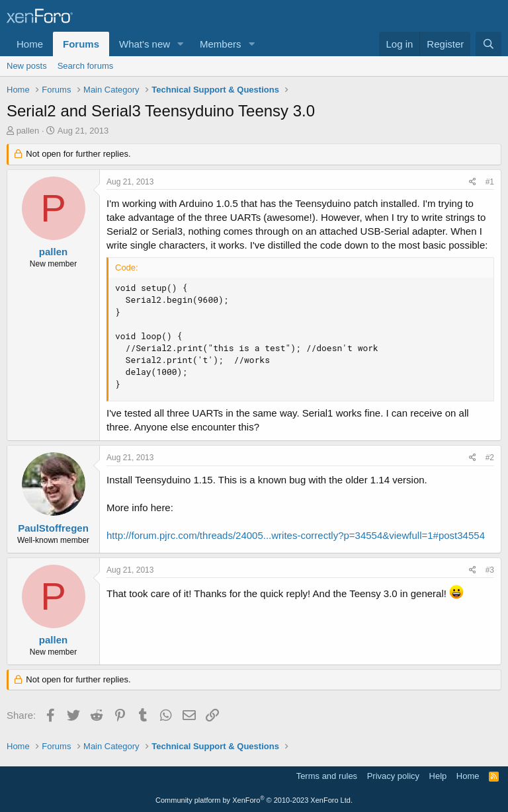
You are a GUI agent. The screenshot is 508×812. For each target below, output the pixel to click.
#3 (490, 570)
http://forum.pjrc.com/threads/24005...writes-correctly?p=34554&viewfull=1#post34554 (296, 535)
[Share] (473, 182)
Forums (81, 44)
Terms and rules (327, 776)
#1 (490, 182)
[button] (181, 44)
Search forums (86, 66)
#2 (490, 458)
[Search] (488, 44)
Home (30, 44)
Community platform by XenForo (254, 800)
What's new (145, 44)
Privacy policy (393, 776)
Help (438, 776)
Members (221, 44)
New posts (27, 66)
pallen (28, 131)
